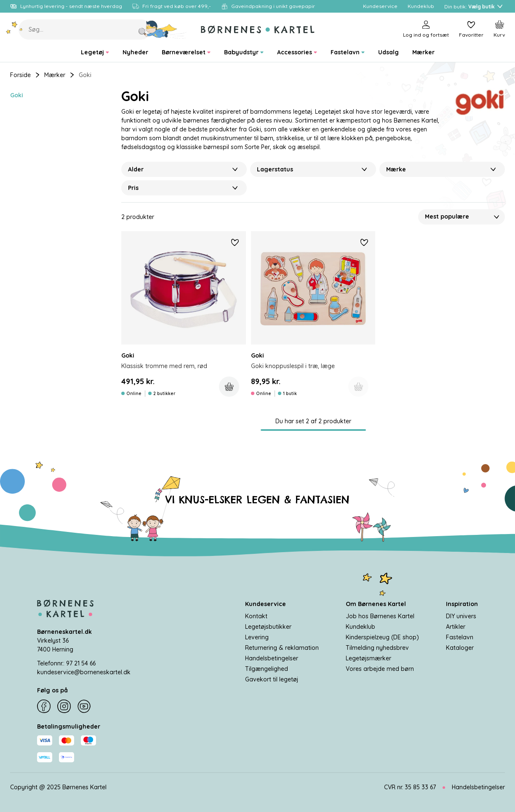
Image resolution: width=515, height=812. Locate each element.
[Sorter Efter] (462, 217)
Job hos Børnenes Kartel (380, 616)
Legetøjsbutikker (268, 627)
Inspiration (462, 604)
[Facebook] (44, 706)
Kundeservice (266, 604)
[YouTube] (84, 706)
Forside (20, 75)
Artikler (456, 627)
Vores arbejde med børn (380, 669)
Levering (257, 637)
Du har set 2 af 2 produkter (313, 421)
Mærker (55, 75)
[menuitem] (95, 52)
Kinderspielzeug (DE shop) (382, 637)
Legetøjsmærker (368, 658)
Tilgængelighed (267, 669)
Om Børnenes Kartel (376, 604)
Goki (17, 95)
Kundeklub (360, 627)
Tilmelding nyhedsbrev (377, 648)
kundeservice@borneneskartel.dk (84, 672)
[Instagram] (64, 706)
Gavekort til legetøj (272, 679)
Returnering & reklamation (282, 648)
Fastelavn (460, 637)
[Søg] (163, 29)
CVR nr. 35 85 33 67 (410, 787)
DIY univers (461, 616)
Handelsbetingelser (272, 658)
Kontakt (256, 616)
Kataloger (460, 648)
